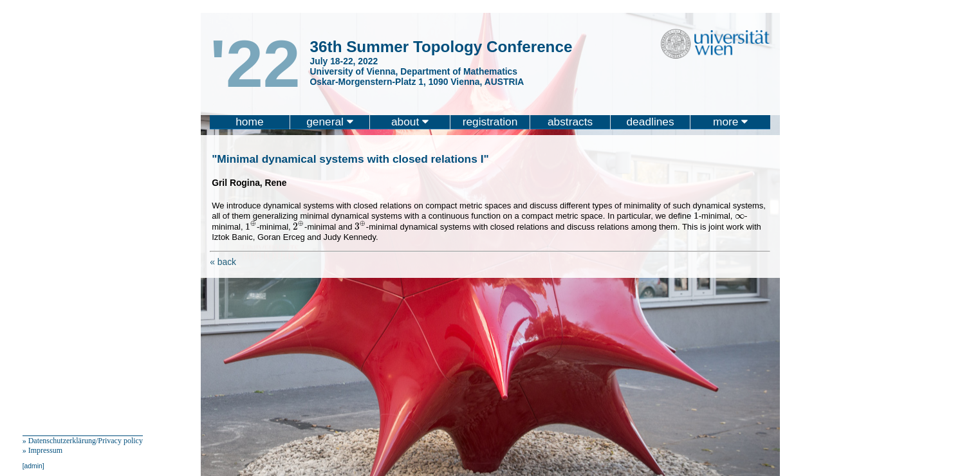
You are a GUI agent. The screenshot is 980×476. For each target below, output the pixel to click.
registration (490, 122)
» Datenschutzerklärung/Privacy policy (83, 441)
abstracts (570, 122)
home (249, 122)
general (330, 122)
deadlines (650, 122)
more (730, 122)
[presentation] (696, 215)
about (410, 122)
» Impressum (42, 450)
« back (223, 262)
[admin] (33, 466)
